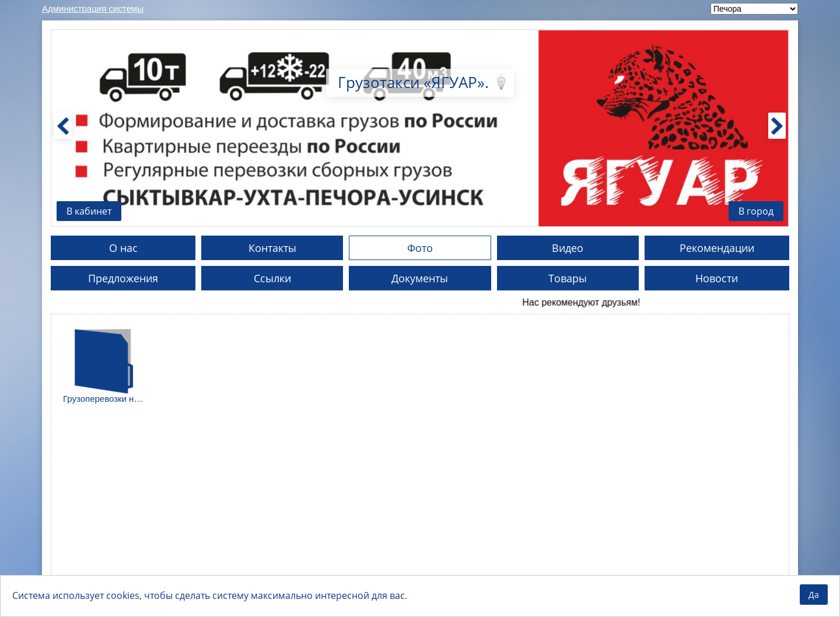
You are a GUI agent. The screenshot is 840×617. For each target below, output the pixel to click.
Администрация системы (93, 8)
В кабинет (89, 211)
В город (756, 211)
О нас (123, 248)
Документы (420, 278)
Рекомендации (717, 248)
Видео (568, 248)
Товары (568, 278)
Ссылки (272, 278)
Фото (420, 248)
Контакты (272, 248)
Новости (717, 278)
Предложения (123, 278)
